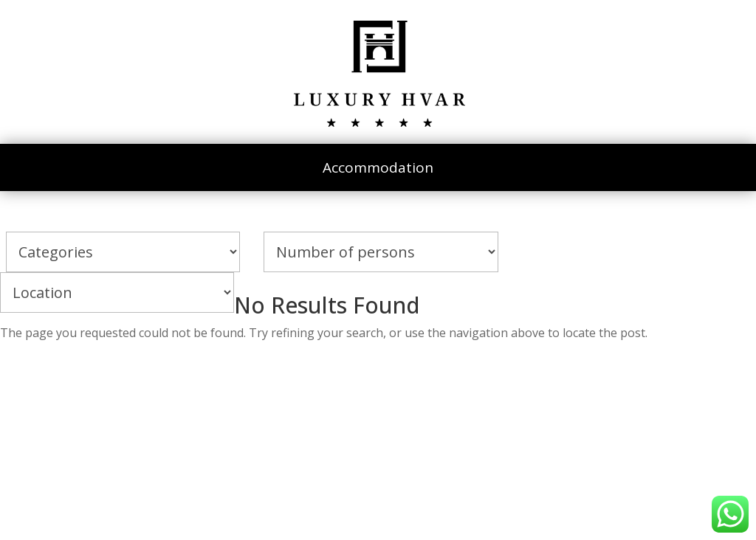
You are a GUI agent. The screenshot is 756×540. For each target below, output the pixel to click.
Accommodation (378, 167)
